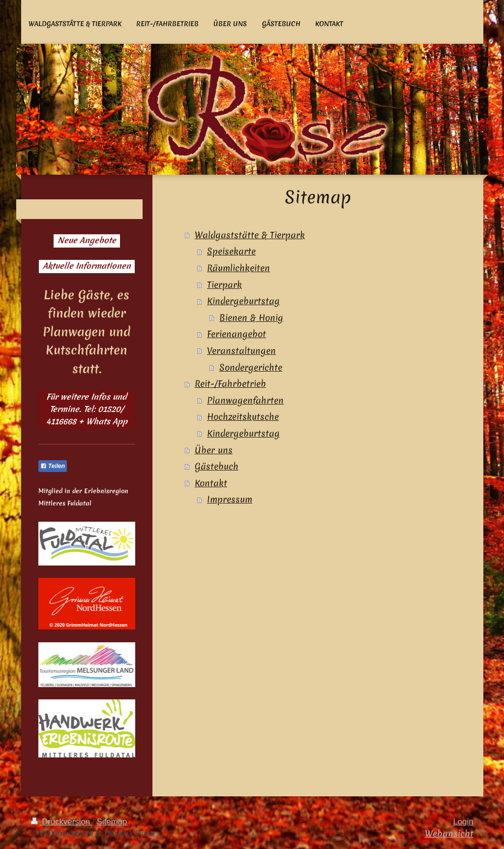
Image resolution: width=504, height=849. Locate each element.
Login (463, 822)
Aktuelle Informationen (87, 266)
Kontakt (211, 483)
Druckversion (62, 822)
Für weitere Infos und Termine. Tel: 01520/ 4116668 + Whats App (87, 409)
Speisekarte (231, 251)
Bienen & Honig (251, 318)
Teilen (53, 466)
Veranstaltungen (241, 351)
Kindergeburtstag (243, 301)
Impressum (230, 499)
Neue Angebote (87, 240)
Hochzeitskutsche (243, 417)
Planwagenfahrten (245, 400)
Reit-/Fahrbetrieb (230, 384)
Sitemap (112, 822)
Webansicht (449, 833)
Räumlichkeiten (238, 268)
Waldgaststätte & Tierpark (250, 235)
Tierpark (224, 285)
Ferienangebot (237, 334)
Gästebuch (217, 466)
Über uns (214, 450)
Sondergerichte (251, 367)
